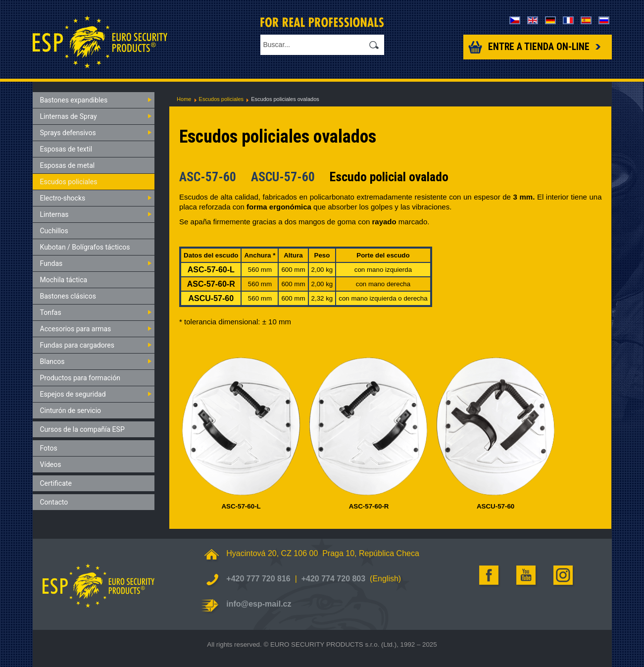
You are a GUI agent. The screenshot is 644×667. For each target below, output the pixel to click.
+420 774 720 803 (333, 579)
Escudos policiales (222, 99)
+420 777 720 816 (258, 579)
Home (184, 99)
